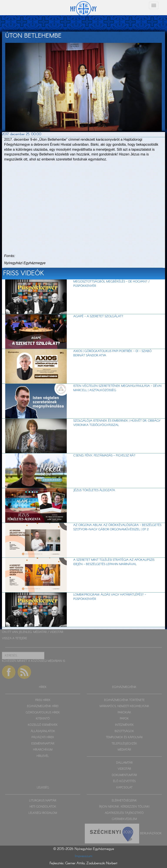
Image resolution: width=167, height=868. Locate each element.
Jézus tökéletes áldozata (94, 490)
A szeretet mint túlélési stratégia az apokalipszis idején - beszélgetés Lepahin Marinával (114, 562)
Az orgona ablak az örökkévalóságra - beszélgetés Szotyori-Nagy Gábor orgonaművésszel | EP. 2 (117, 527)
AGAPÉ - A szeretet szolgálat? (98, 316)
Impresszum (84, 856)
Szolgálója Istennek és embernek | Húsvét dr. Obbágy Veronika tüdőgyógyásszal (117, 423)
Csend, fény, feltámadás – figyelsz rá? (104, 456)
